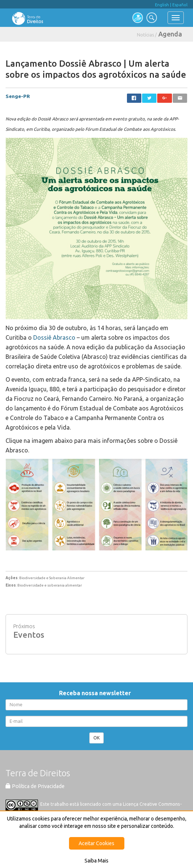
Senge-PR (18, 96)
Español (180, 5)
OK (96, 738)
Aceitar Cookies (96, 843)
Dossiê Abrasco (54, 337)
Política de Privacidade (35, 786)
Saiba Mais (96, 861)
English (162, 5)
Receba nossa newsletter (96, 693)
